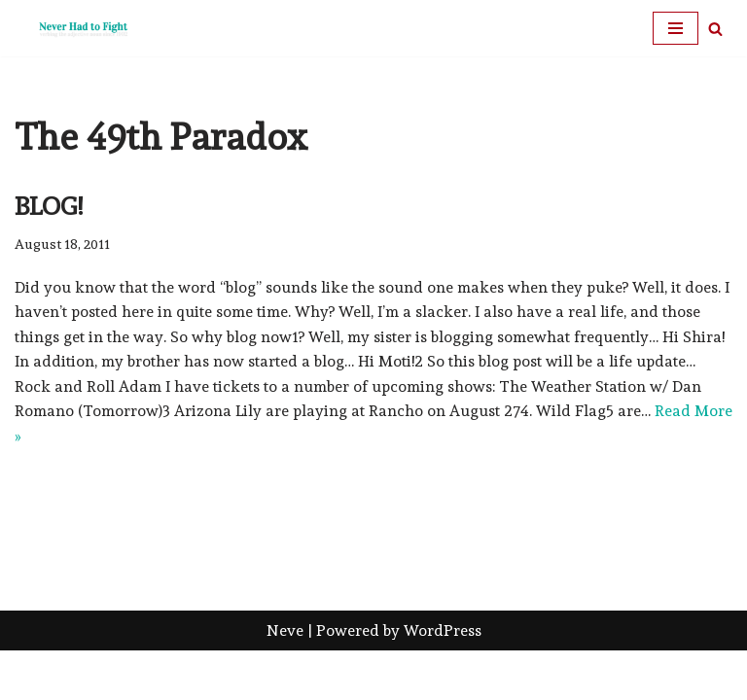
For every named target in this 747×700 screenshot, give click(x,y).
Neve (285, 679)
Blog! (49, 206)
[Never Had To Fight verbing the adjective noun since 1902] (73, 28)
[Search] (715, 29)
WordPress (443, 679)
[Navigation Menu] (676, 28)
